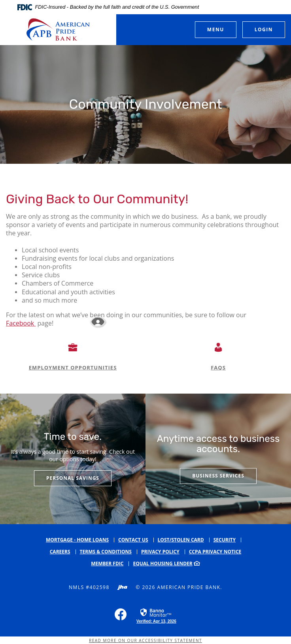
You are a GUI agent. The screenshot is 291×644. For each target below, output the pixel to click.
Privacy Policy (160, 552)
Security (225, 540)
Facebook (21, 323)
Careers (60, 552)
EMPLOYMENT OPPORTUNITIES (73, 367)
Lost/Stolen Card (181, 540)
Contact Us (133, 540)
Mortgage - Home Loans (77, 540)
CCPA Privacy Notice (215, 552)
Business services (218, 476)
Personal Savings (73, 478)
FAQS (218, 367)
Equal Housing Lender (163, 563)
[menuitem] (110, 564)
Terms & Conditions (106, 552)
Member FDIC (107, 563)
